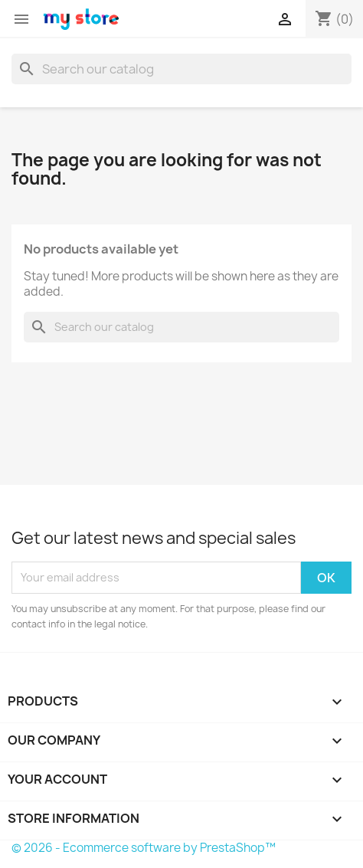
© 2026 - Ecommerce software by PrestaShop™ (144, 848)
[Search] (181, 69)
